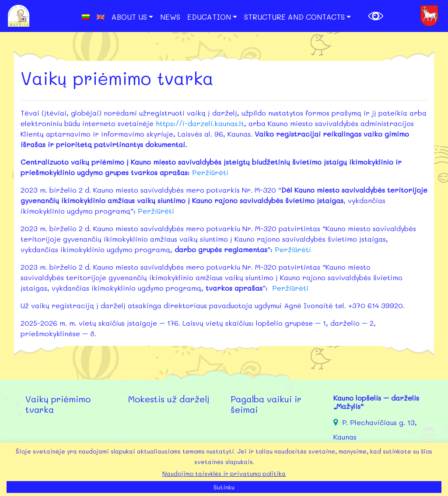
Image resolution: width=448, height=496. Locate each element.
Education (209, 17)
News (170, 17)
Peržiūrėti (210, 172)
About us (129, 17)
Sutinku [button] (224, 487)
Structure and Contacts (294, 17)
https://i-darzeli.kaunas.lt (200, 123)
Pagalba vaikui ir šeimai (266, 404)
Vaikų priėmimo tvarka (58, 404)
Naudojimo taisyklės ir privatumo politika (224, 473)
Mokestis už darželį (169, 399)
